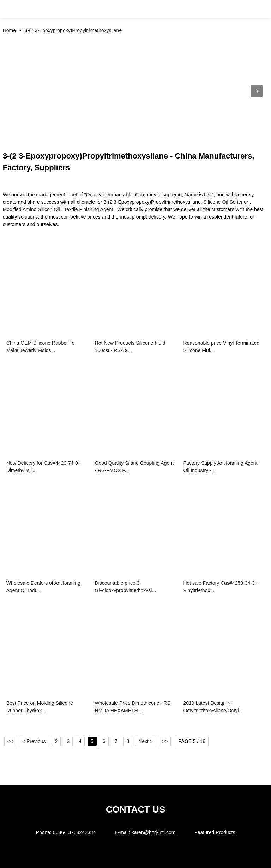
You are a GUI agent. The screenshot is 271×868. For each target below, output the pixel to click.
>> (165, 741)
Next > (146, 741)
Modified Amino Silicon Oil (31, 209)
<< (10, 741)
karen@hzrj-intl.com (154, 832)
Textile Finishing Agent (88, 209)
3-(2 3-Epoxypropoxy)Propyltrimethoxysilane (73, 30)
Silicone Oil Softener (226, 202)
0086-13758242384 (74, 832)
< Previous (34, 741)
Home (9, 30)
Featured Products (215, 832)
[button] (13, 9)
